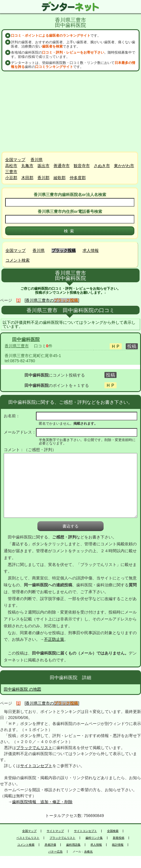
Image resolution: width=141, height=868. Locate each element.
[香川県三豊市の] (52, 300)
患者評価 (50, 845)
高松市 (11, 166)
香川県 (37, 160)
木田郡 (27, 178)
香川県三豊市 (17, 346)
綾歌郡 (60, 178)
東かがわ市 (124, 166)
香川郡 (43, 178)
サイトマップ (55, 831)
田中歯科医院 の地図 (22, 689)
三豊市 (11, 172)
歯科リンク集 (94, 838)
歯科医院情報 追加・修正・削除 (42, 802)
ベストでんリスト (28, 838)
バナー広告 (56, 852)
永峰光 (88, 852)
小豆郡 (11, 178)
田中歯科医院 (26, 339)
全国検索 (113, 831)
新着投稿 (119, 838)
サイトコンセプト (36, 766)
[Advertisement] (70, 111)
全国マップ (15, 160)
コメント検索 (18, 260)
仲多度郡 (78, 178)
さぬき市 (102, 166)
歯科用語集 (73, 845)
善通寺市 (62, 166)
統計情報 (118, 845)
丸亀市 (27, 166)
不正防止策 (54, 639)
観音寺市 (82, 166)
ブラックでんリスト (34, 748)
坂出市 (43, 166)
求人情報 (91, 250)
